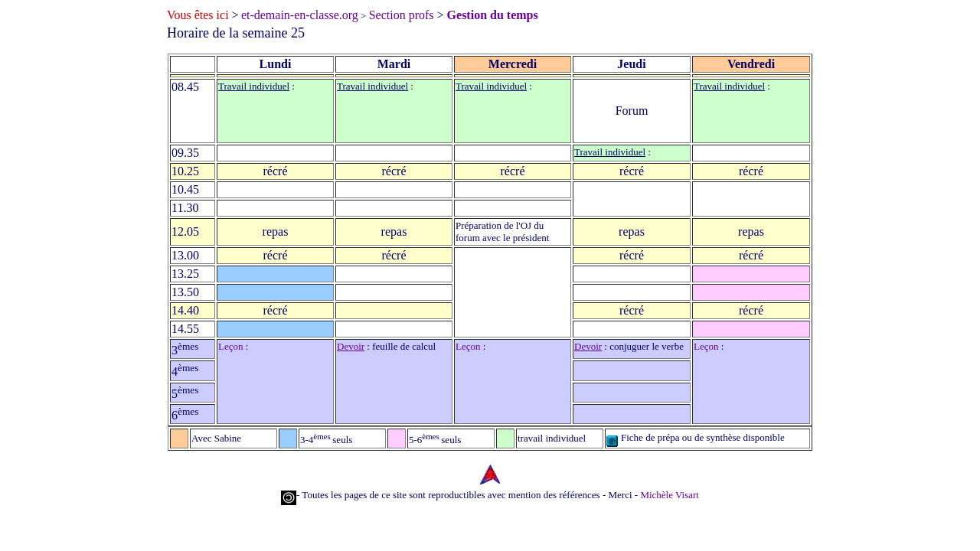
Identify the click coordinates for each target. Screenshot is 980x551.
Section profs (402, 15)
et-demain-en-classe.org (300, 15)
